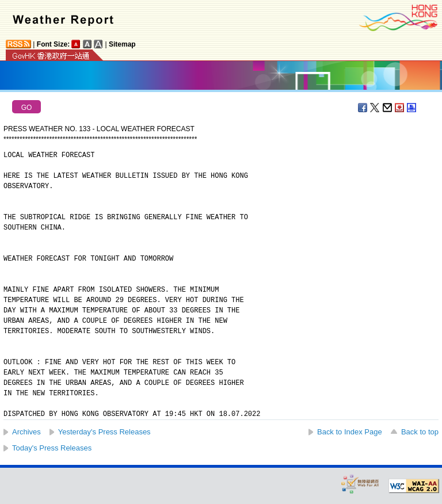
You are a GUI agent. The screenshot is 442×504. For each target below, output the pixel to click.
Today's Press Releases (52, 448)
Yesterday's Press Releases (104, 432)
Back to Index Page (350, 432)
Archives (26, 432)
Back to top (420, 432)
